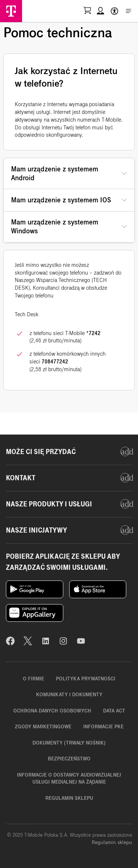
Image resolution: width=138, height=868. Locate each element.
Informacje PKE (103, 727)
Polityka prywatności (86, 679)
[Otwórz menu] (128, 11)
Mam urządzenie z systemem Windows (55, 226)
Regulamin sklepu (69, 798)
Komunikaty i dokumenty (69, 695)
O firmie (33, 679)
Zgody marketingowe (43, 727)
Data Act (114, 711)
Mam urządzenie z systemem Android (55, 173)
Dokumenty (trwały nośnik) (69, 743)
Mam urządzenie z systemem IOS (61, 200)
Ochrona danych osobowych (52, 711)
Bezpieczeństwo (69, 759)
